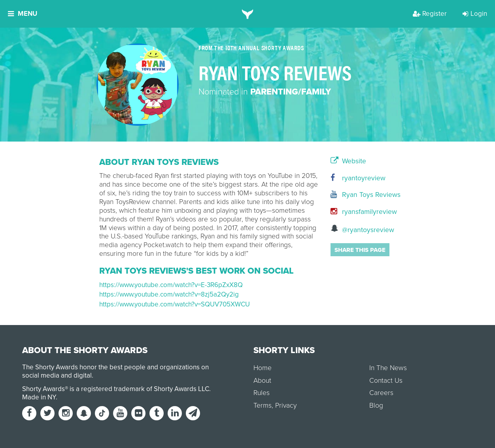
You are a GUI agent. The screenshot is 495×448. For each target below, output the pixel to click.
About (262, 381)
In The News (388, 368)
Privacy (286, 405)
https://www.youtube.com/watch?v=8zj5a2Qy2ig (169, 294)
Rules (262, 393)
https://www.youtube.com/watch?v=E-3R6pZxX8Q (171, 285)
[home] (248, 14)
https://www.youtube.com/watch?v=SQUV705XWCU (175, 304)
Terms (263, 405)
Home (263, 368)
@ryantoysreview (362, 229)
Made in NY (39, 397)
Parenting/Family (291, 92)
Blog (376, 405)
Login (475, 14)
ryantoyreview (358, 178)
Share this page (360, 250)
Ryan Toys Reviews (363, 195)
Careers (381, 393)
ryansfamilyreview (363, 212)
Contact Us (386, 381)
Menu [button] (23, 14)
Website (348, 161)
